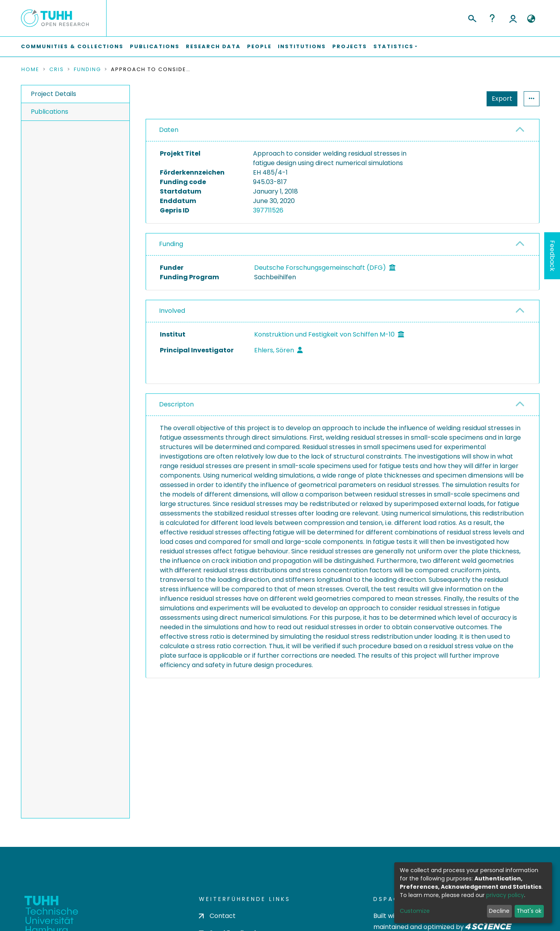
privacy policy (505, 895)
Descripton (176, 404)
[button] (531, 19)
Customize (415, 911)
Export (463, 99)
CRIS (57, 70)
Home (30, 70)
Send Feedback (228, 922)
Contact (217, 905)
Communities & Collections (72, 46)
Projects (350, 46)
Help (492, 18)
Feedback (552, 256)
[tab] (343, 130)
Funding (87, 70)
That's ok (529, 911)
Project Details (53, 94)
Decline (499, 911)
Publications (155, 46)
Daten (169, 130)
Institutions (302, 46)
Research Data (213, 46)
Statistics (500, 99)
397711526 (268, 210)
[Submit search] (472, 17)
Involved (172, 311)
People (259, 46)
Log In (513, 18)
